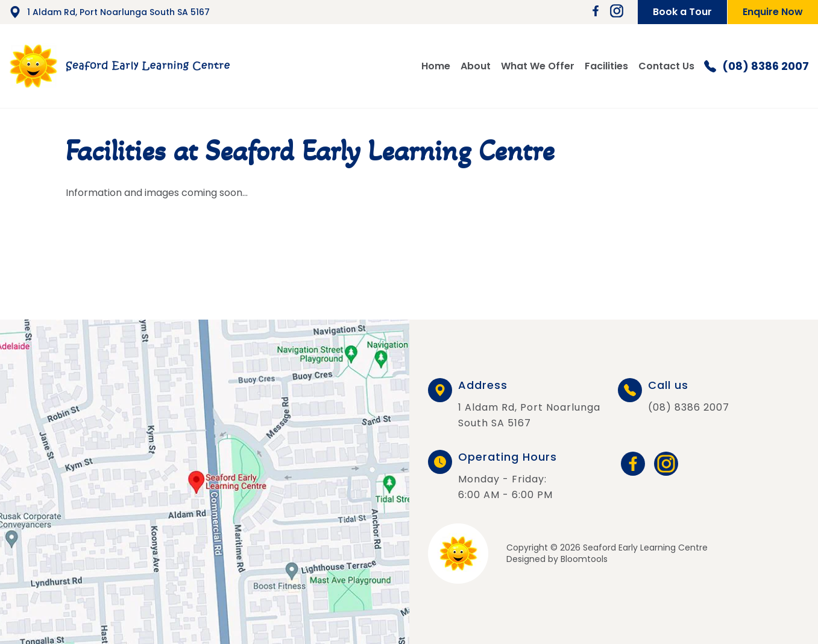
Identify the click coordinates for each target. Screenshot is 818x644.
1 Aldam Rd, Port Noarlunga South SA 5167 (109, 12)
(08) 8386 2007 (757, 66)
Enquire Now (773, 12)
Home (436, 66)
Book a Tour (682, 12)
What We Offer (538, 66)
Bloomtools (584, 559)
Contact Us (666, 66)
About (476, 66)
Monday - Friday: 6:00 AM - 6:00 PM (508, 477)
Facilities (606, 66)
